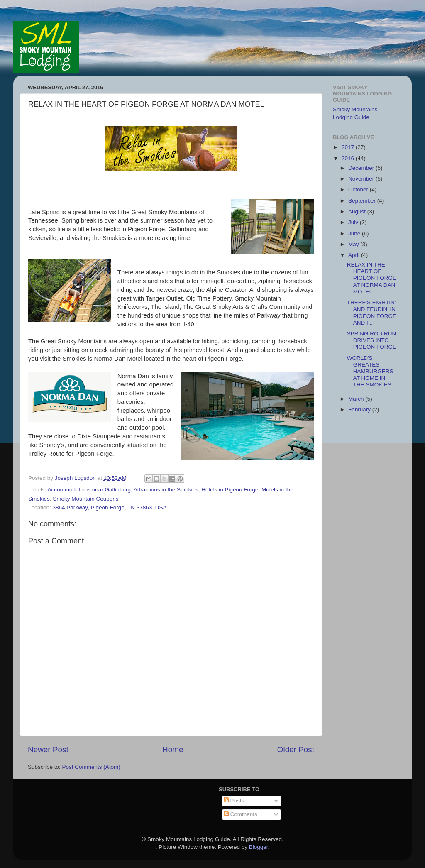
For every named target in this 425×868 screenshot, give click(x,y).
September (363, 201)
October (359, 189)
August (358, 211)
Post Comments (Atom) (91, 767)
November (362, 179)
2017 (349, 147)
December (362, 168)
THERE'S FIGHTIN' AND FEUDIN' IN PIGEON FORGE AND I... (372, 313)
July (354, 222)
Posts (234, 801)
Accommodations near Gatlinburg (89, 490)
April (355, 255)
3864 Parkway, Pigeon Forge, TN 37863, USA (110, 507)
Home (173, 749)
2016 (349, 158)
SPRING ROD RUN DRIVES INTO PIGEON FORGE (372, 340)
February (360, 410)
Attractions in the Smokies (166, 490)
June (355, 234)
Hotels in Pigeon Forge (230, 490)
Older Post (296, 749)
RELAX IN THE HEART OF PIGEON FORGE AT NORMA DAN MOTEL (372, 278)
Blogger (259, 847)
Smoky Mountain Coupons (85, 499)
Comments (241, 814)
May (354, 244)
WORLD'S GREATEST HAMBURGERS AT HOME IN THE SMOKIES (370, 372)
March (357, 399)
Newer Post (48, 749)
